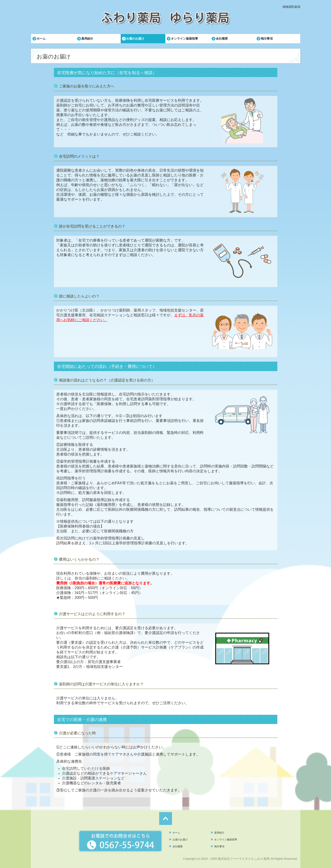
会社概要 (222, 39)
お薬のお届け (135, 39)
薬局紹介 (87, 39)
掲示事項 (267, 39)
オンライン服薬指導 (184, 39)
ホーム (41, 39)
